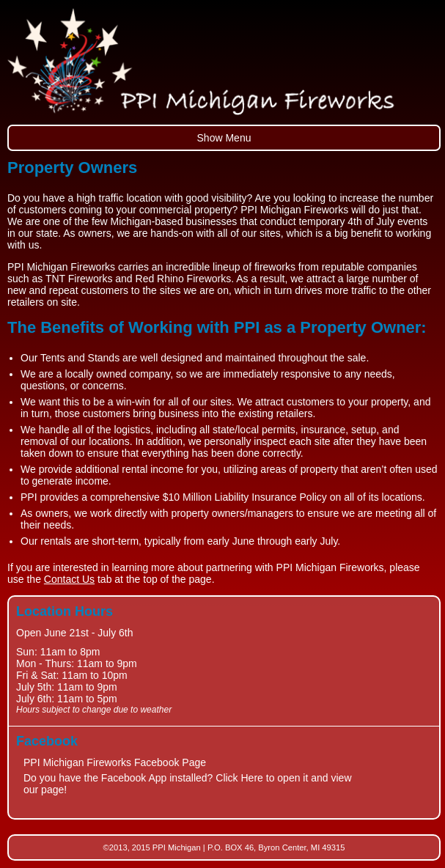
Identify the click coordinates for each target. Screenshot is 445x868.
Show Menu (224, 138)
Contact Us (69, 579)
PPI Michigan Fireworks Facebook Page (115, 762)
